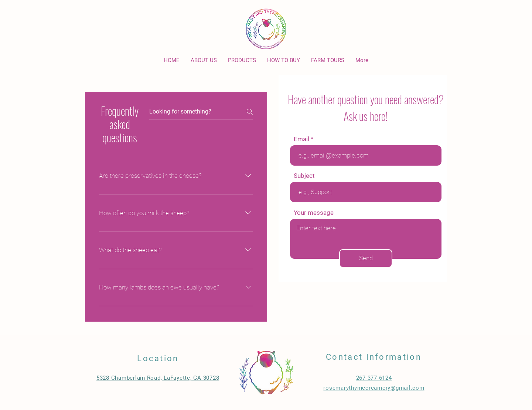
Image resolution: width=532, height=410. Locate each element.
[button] (284, 60)
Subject (304, 176)
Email (301, 139)
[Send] (366, 258)
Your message (314, 213)
